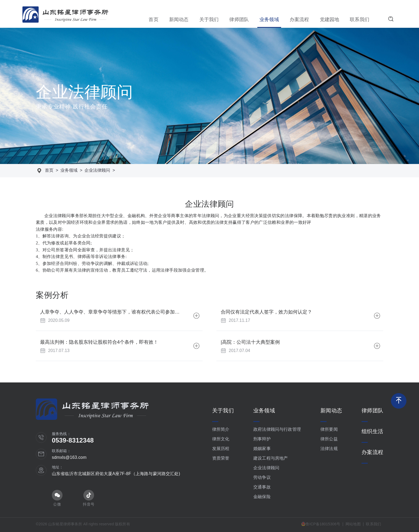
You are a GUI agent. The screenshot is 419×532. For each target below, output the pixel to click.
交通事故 (262, 487)
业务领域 (269, 19)
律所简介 (221, 429)
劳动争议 (262, 477)
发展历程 (221, 449)
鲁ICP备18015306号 (321, 524)
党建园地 (330, 19)
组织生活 (372, 431)
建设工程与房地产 (271, 458)
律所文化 (221, 439)
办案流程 (299, 19)
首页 (153, 19)
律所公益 (329, 439)
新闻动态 (179, 19)
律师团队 (239, 19)
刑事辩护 (262, 439)
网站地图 (353, 524)
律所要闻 (329, 429)
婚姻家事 (262, 449)
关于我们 (209, 19)
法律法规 (329, 449)
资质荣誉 (221, 458)
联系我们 (360, 19)
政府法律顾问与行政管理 (277, 429)
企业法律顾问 (97, 170)
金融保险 (262, 497)
